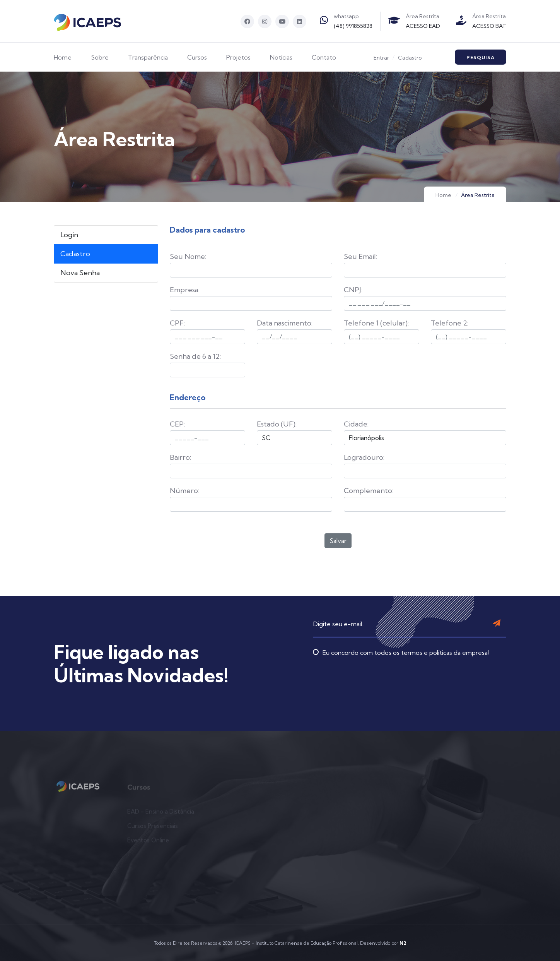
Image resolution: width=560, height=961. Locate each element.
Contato (324, 57)
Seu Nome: (188, 256)
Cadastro (410, 58)
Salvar (338, 541)
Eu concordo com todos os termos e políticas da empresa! (401, 637)
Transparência (148, 57)
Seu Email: (360, 256)
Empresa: (185, 290)
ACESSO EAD (423, 26)
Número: (184, 491)
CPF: (177, 323)
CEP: (177, 424)
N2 (403, 943)
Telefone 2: (450, 323)
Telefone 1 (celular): (376, 323)
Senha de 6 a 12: (195, 356)
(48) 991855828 (353, 26)
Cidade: (356, 424)
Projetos (238, 57)
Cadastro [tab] (75, 254)
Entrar (381, 58)
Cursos (197, 57)
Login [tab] (69, 235)
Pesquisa (481, 57)
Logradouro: (364, 457)
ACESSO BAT (489, 26)
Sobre (100, 57)
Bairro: (180, 457)
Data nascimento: (285, 323)
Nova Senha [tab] (80, 273)
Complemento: (369, 491)
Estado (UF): (277, 424)
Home (63, 57)
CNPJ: (353, 290)
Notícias (281, 57)
